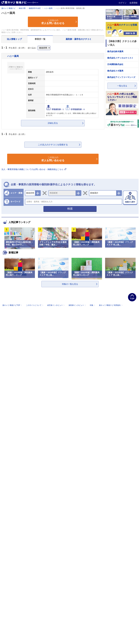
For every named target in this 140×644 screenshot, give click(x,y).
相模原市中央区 (35, 8)
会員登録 (133, 3)
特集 (93, 305)
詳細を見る (53, 123)
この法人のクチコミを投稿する (53, 145)
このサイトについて (35, 305)
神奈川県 (22, 8)
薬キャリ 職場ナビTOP (12, 305)
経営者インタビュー (56, 305)
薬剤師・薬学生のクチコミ (79, 39)
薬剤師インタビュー (77, 305)
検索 (70, 209)
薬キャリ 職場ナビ (8, 8)
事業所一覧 (40, 39)
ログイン (123, 3)
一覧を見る (122, 86)
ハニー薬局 (48, 8)
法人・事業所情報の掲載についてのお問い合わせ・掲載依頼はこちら (34, 169)
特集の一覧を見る (70, 284)
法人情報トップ (14, 39)
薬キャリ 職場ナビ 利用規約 (111, 305)
